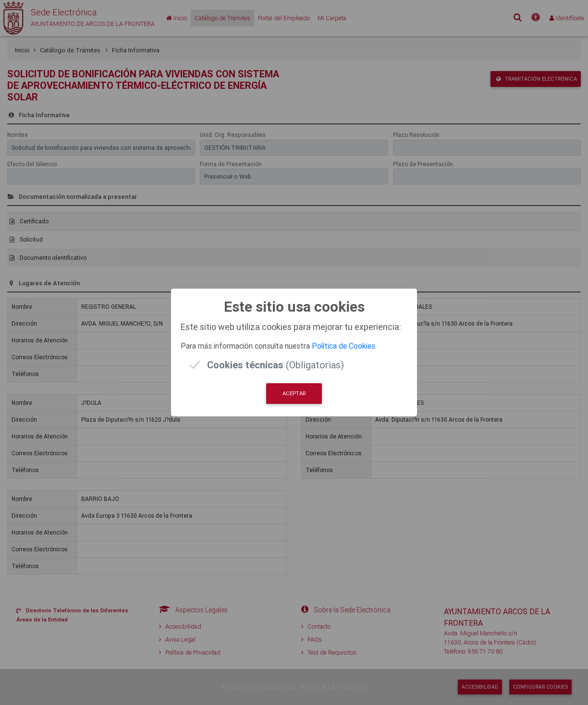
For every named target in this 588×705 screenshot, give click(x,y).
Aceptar (294, 393)
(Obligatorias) (276, 365)
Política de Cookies (343, 346)
